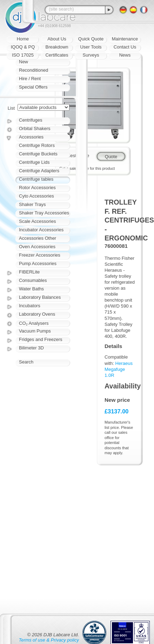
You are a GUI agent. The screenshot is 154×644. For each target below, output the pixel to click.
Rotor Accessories (37, 188)
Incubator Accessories (41, 230)
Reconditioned (34, 70)
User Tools (91, 47)
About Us (57, 39)
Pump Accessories (38, 263)
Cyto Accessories (36, 196)
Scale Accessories (38, 221)
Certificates (57, 55)
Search (26, 362)
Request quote (74, 156)
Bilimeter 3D (31, 348)
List (11, 108)
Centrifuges (31, 120)
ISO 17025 (23, 55)
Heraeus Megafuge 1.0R (119, 369)
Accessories (31, 137)
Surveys (91, 55)
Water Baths (31, 289)
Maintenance (125, 39)
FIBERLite (29, 272)
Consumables (33, 280)
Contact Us (125, 47)
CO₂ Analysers (34, 323)
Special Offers (33, 87)
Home (23, 39)
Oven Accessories (37, 247)
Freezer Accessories (40, 255)
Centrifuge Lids (34, 162)
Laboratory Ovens (37, 314)
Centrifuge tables (36, 179)
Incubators (30, 306)
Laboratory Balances (40, 297)
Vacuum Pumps (35, 331)
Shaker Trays (32, 204)
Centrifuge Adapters (39, 171)
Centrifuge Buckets (38, 154)
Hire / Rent (30, 79)
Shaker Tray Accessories (44, 213)
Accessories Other (38, 238)
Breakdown (57, 47)
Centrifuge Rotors (37, 145)
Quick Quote (91, 39)
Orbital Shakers (35, 128)
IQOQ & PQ (23, 47)
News (125, 55)
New (24, 62)
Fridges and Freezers (41, 339)
